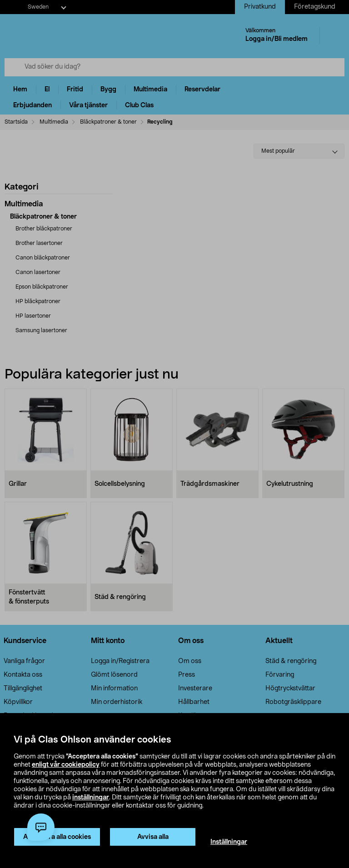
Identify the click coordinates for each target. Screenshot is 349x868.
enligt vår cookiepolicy (66, 765)
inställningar (91, 798)
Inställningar (229, 842)
